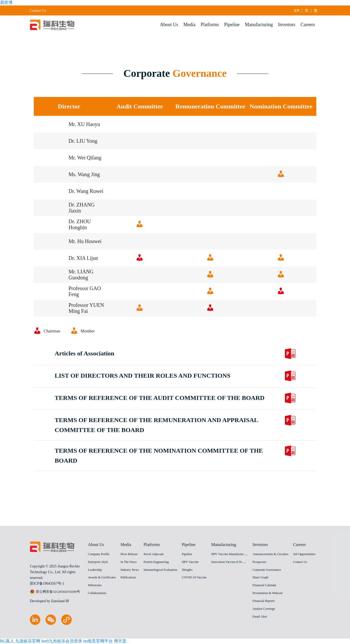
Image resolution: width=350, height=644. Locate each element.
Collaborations (97, 593)
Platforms (210, 25)
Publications (128, 577)
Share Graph (260, 577)
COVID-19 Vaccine (194, 577)
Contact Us (38, 11)
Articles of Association (84, 362)
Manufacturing (259, 25)
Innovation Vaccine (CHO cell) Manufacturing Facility (246, 562)
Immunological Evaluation (160, 570)
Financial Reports (264, 601)
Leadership (95, 570)
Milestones (95, 585)
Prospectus (259, 562)
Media (189, 25)
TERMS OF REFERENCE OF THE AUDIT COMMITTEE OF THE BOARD (160, 406)
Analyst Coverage (264, 609)
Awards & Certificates (102, 577)
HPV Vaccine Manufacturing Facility (235, 554)
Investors (287, 25)
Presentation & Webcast (267, 593)
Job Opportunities (304, 554)
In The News (129, 562)
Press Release (129, 554)
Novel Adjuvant (154, 554)
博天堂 (120, 641)
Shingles (187, 570)
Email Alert (260, 617)
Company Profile (99, 554)
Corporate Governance (267, 570)
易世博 (6, 2)
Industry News (130, 570)
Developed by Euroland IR (49, 601)
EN (297, 11)
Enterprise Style (98, 562)
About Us (169, 25)
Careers (308, 25)
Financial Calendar (264, 585)
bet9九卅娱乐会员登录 (62, 641)
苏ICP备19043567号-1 (47, 583)
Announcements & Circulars (270, 554)
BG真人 (7, 641)
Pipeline (232, 25)
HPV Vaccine (190, 562)
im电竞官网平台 (98, 641)
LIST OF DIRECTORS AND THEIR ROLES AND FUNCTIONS (143, 384)
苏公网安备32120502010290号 (55, 592)
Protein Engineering (156, 562)
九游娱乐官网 (28, 641)
